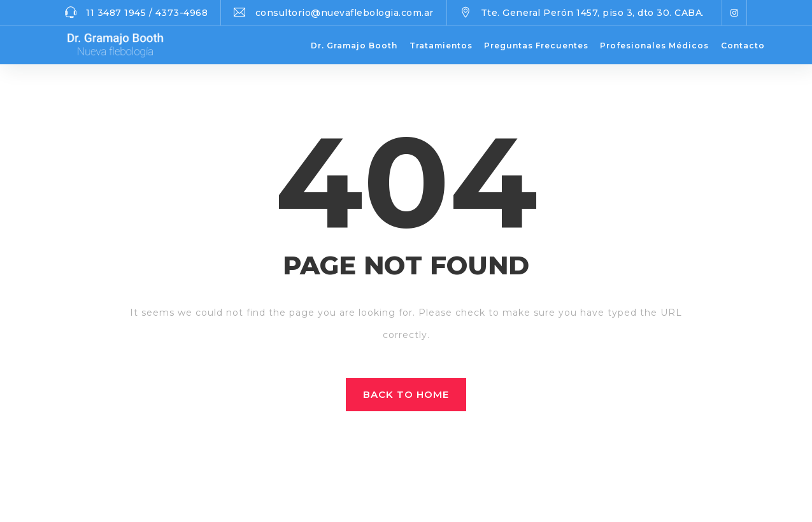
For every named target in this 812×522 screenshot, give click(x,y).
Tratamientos (441, 46)
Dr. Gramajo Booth (354, 46)
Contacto (743, 46)
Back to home (406, 394)
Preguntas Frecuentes (536, 46)
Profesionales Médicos (654, 46)
